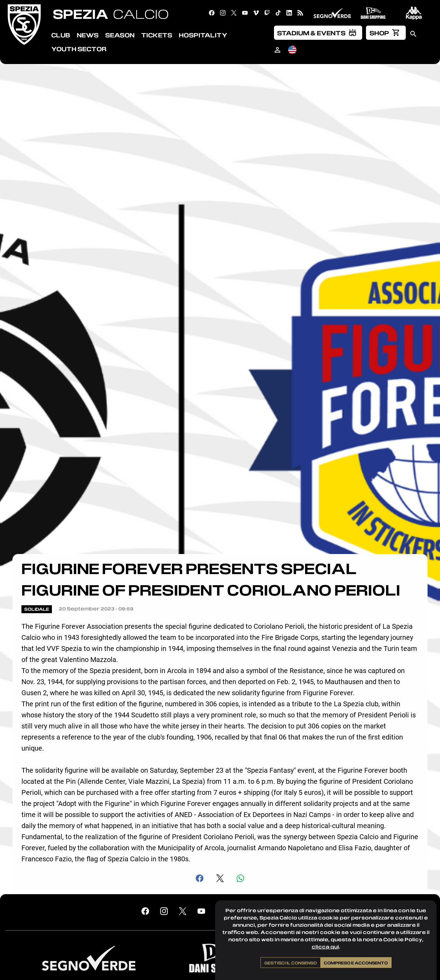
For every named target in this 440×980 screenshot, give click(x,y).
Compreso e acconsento (356, 963)
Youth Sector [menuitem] (79, 49)
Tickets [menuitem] (157, 35)
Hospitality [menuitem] (203, 35)
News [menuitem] (88, 35)
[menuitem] (318, 33)
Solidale (37, 609)
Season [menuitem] (120, 35)
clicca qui (325, 947)
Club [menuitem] (61, 35)
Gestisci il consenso (291, 963)
